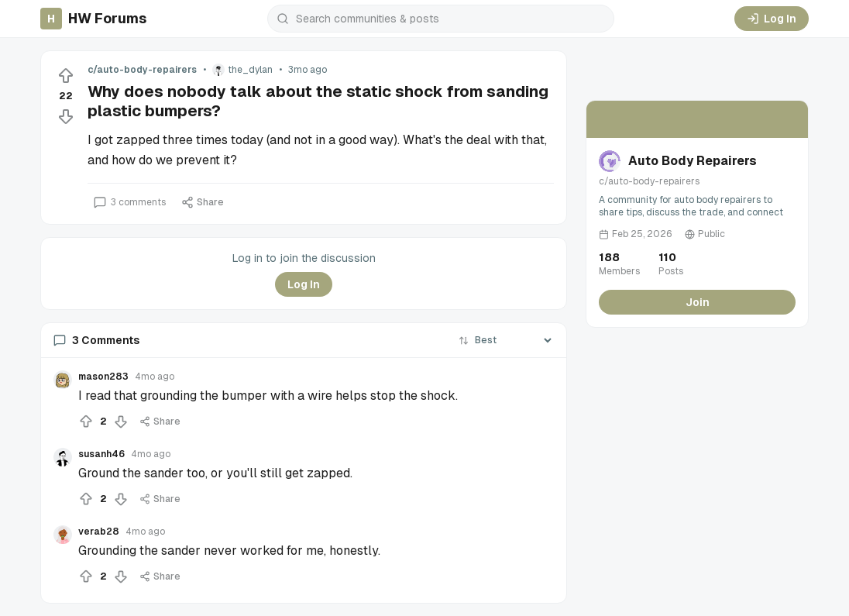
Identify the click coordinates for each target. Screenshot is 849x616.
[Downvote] (66, 116)
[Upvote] (66, 76)
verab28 (99, 532)
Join (698, 302)
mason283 (103, 377)
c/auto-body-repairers (142, 70)
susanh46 (101, 454)
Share (203, 202)
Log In (772, 19)
